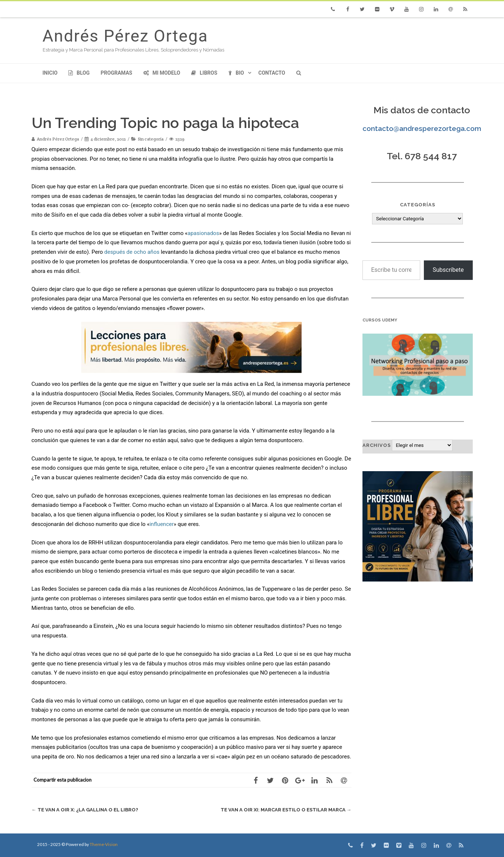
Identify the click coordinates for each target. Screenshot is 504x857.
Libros (204, 73)
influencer (162, 524)
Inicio (50, 73)
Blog (79, 73)
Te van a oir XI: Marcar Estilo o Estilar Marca (286, 810)
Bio (236, 73)
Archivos (377, 445)
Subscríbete (448, 270)
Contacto (272, 73)
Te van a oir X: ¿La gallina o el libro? (85, 810)
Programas (117, 73)
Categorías (418, 205)
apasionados (203, 233)
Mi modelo (162, 73)
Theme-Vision (104, 844)
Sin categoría (151, 139)
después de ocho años (132, 252)
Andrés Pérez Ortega (125, 36)
